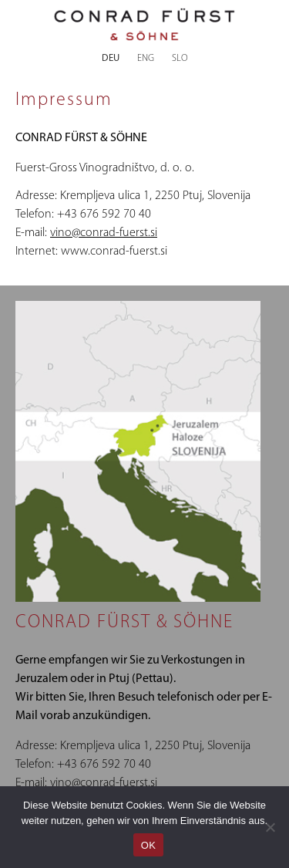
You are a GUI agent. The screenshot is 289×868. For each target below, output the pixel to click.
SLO (180, 58)
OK (148, 845)
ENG (146, 58)
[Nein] (270, 827)
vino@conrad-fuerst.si (104, 233)
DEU (111, 58)
